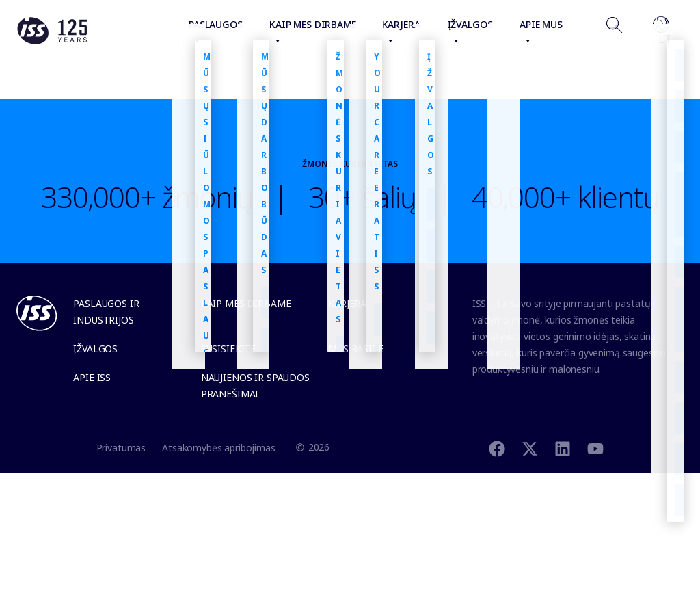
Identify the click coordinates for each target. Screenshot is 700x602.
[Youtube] (595, 447)
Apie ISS (92, 377)
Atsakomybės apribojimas (219, 448)
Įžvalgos (95, 349)
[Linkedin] (563, 447)
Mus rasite (356, 349)
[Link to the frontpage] (52, 41)
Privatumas (121, 448)
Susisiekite (228, 349)
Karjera (347, 303)
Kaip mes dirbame (246, 303)
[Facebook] (497, 447)
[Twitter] (530, 447)
